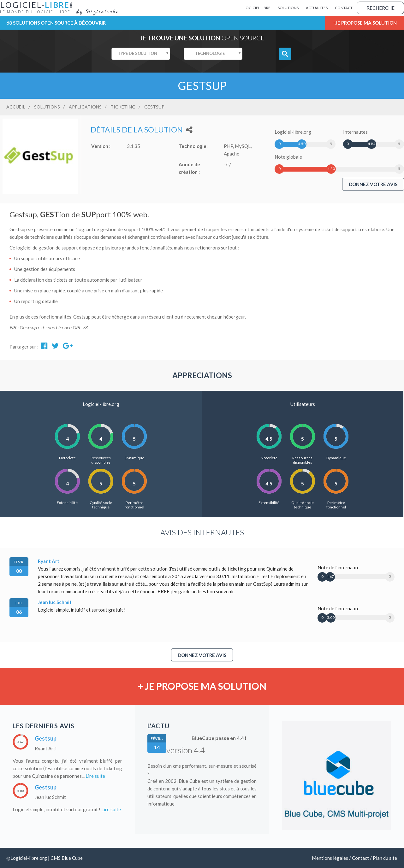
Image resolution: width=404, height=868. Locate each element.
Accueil (16, 107)
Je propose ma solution (366, 23)
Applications (85, 107)
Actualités (317, 8)
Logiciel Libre (257, 8)
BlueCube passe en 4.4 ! (219, 738)
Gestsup (46, 738)
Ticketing (123, 107)
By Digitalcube (97, 12)
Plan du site (385, 858)
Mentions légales (330, 858)
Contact (344, 8)
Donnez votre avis (373, 184)
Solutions (288, 8)
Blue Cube (72, 858)
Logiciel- (38, 7)
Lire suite (95, 776)
